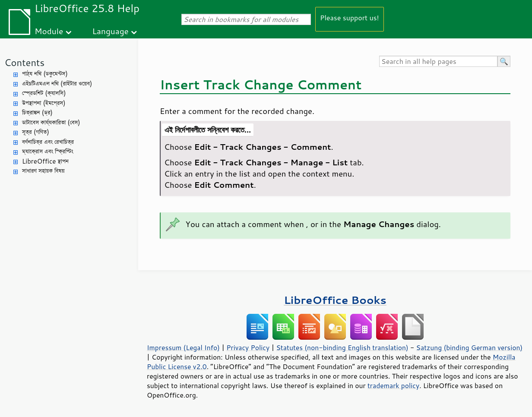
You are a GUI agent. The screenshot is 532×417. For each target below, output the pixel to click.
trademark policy (393, 385)
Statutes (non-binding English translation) (342, 347)
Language (111, 31)
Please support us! (350, 17)
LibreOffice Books (335, 300)
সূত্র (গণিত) (36, 132)
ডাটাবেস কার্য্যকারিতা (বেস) (51, 122)
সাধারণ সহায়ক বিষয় (43, 171)
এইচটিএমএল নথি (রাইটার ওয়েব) (57, 84)
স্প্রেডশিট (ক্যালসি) (44, 93)
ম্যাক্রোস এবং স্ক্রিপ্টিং (48, 151)
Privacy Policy (248, 347)
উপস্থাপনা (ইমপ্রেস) (44, 103)
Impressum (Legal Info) (183, 347)
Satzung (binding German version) (470, 347)
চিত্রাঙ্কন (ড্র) (37, 112)
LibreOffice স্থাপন (45, 161)
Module (49, 31)
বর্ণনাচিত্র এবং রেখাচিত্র (48, 142)
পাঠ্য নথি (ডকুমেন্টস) (45, 74)
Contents (24, 62)
